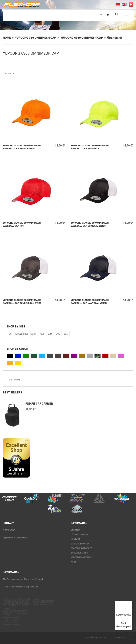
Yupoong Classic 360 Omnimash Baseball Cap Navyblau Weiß (90, 302)
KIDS (26, 334)
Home (7, 38)
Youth (34, 334)
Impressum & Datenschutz (15, 538)
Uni (10, 334)
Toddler (18, 334)
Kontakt (76, 539)
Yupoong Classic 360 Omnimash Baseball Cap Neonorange (22, 147)
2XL (66, 334)
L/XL (58, 334)
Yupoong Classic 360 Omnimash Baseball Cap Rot (22, 224)
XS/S (42, 334)
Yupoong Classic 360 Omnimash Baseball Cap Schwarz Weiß (90, 224)
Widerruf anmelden (82, 557)
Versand (76, 530)
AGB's (74, 562)
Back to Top (124, 638)
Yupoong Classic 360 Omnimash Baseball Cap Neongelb (90, 147)
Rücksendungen (80, 535)
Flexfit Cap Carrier (39, 404)
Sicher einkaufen (80, 544)
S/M (50, 334)
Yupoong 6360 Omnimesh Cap (82, 38)
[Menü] (130, 603)
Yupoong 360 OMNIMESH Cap (36, 38)
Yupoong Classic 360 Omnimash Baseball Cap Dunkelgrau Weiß (22, 302)
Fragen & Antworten (82, 548)
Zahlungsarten (80, 553)
